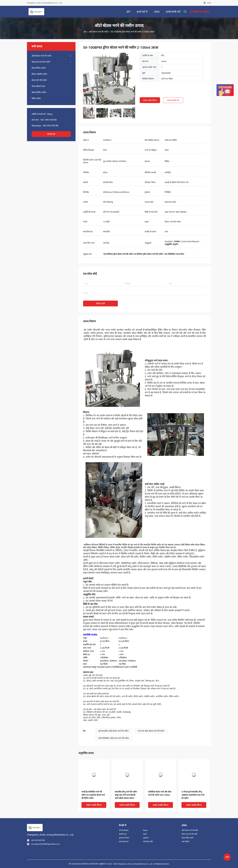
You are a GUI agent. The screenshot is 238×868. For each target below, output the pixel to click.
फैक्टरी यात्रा (123, 834)
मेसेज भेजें (100, 304)
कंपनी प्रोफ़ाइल (124, 830)
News (145, 830)
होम (85, 32)
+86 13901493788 (48, 120)
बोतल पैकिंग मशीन (39, 68)
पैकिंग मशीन (36, 98)
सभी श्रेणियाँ (185, 842)
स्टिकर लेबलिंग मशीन (39, 74)
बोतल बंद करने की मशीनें (41, 62)
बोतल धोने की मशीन (39, 80)
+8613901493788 (50, 126)
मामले (145, 834)
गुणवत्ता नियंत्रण (124, 838)
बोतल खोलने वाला (38, 86)
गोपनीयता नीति (148, 842)
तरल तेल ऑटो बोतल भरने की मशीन (151, 731)
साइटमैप (146, 838)
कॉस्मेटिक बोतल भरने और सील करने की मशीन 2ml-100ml (160, 793)
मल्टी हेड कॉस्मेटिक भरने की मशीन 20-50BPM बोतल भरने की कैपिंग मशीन (93, 795)
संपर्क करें (51, 134)
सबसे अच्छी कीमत (150, 100)
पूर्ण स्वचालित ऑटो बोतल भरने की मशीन (113, 731)
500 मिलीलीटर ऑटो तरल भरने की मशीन (114, 738)
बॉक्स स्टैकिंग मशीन (39, 92)
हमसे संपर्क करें (124, 842)
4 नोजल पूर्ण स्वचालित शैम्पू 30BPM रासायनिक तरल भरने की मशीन (193, 795)
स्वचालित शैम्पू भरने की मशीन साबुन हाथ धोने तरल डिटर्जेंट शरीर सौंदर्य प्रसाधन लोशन (126, 795)
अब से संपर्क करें (173, 100)
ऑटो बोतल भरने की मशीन (99, 32)
